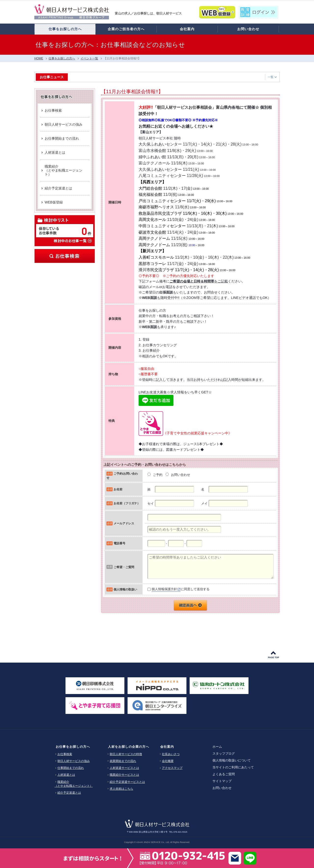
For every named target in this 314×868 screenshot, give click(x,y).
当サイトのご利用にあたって (233, 767)
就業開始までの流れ (123, 761)
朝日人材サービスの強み (74, 761)
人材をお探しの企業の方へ (129, 747)
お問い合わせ (222, 788)
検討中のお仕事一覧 (72, 240)
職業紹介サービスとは (124, 775)
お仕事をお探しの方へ (73, 747)
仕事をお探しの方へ (62, 58)
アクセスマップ (172, 768)
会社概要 (168, 761)
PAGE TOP (274, 657)
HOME (39, 58)
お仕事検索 (65, 256)
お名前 (118, 489)
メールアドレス (124, 523)
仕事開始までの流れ (71, 768)
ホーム (217, 747)
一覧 (272, 77)
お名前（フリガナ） (127, 503)
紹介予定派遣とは (69, 793)
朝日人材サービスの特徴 (126, 754)
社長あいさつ (171, 754)
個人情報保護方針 (164, 589)
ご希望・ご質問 (124, 567)
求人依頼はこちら (121, 789)
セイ (151, 503)
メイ (204, 503)
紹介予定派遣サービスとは (127, 782)
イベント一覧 (89, 58)
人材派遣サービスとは (124, 768)
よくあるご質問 (224, 774)
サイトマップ (222, 781)
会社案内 (167, 747)
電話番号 (119, 543)
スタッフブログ (224, 754)
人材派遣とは (66, 775)
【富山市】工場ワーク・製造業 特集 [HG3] (103, 77)
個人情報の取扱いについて (232, 760)
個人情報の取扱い (125, 589)
